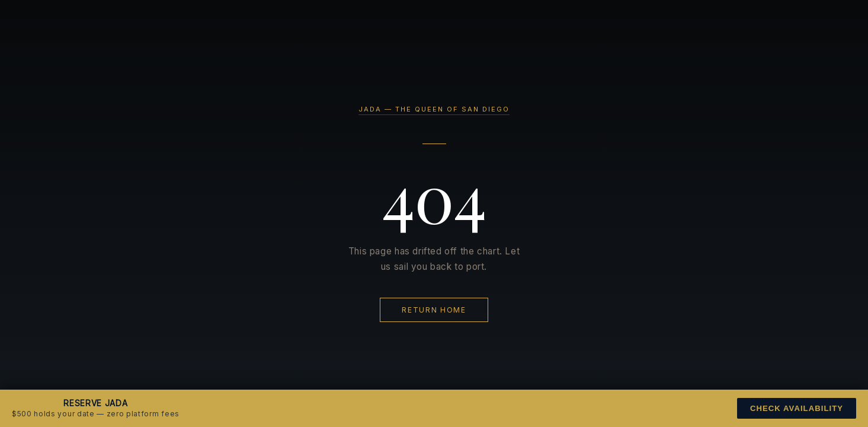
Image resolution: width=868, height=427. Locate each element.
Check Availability (797, 408)
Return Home (434, 310)
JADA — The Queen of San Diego (434, 109)
